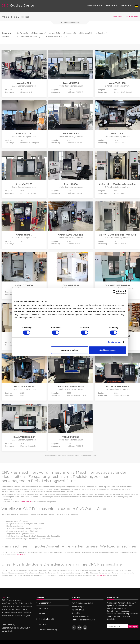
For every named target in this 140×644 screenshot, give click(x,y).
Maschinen (118, 16)
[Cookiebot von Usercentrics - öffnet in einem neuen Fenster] (115, 292)
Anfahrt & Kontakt (46, 619)
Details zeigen (114, 342)
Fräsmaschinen (132, 16)
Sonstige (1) (103, 33)
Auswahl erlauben (70, 350)
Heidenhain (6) (40, 33)
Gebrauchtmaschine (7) (30, 37)
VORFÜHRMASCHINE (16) (56, 37)
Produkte (111, 6)
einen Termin (26, 502)
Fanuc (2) (24, 33)
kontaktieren (101, 575)
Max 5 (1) (56, 33)
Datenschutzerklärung (48, 630)
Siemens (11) (87, 33)
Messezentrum (94, 6)
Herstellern (21, 555)
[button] (70, 23)
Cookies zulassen (107, 350)
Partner (125, 6)
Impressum (43, 624)
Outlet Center (19, 6)
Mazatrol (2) (71, 33)
